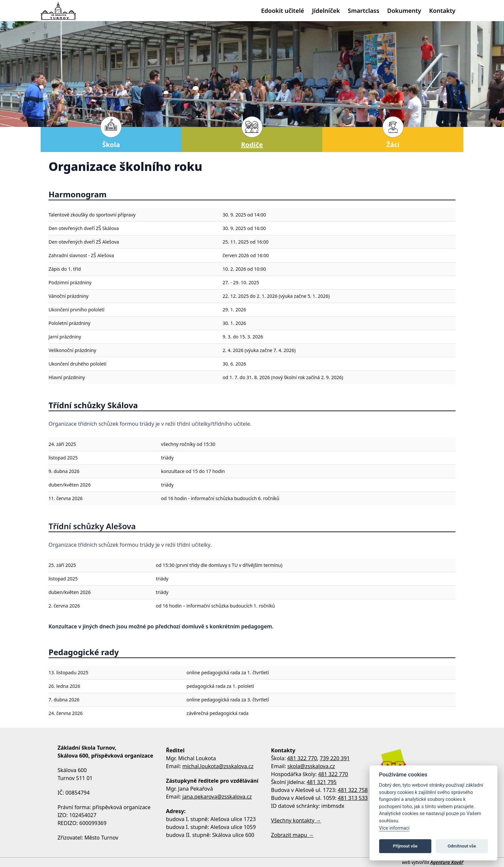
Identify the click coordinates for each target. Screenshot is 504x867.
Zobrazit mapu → (292, 835)
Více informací (395, 828)
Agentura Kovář (447, 862)
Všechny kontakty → (296, 820)
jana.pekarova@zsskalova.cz (217, 797)
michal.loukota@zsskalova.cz (218, 766)
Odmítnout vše (462, 846)
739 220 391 (335, 758)
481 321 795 (322, 782)
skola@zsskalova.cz (311, 766)
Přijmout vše (405, 846)
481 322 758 (353, 790)
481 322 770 (302, 758)
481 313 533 (353, 798)
